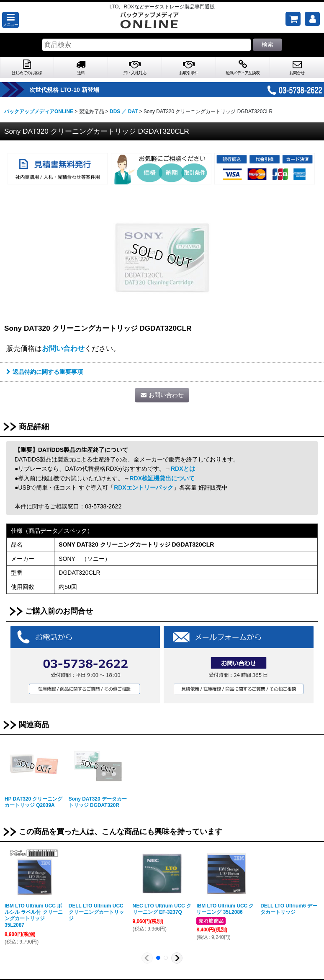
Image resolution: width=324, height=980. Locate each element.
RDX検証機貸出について (162, 478)
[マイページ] (312, 19)
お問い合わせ (63, 348)
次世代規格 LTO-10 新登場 (76, 90)
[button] (10, 20)
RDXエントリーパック (144, 487)
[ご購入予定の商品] (293, 19)
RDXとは (183, 469)
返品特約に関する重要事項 (45, 372)
